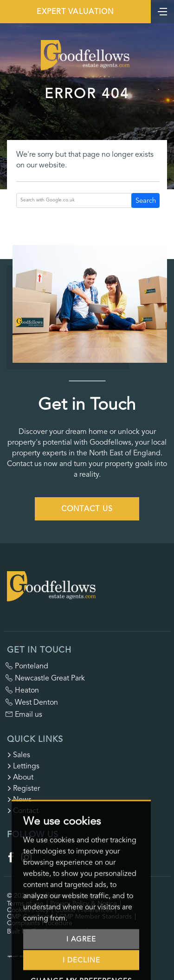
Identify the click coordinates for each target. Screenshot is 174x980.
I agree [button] (81, 954)
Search (146, 200)
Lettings (23, 766)
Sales (19, 755)
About (20, 777)
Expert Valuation (75, 12)
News (19, 800)
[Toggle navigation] (162, 11)
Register (23, 788)
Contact (23, 811)
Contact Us (87, 509)
